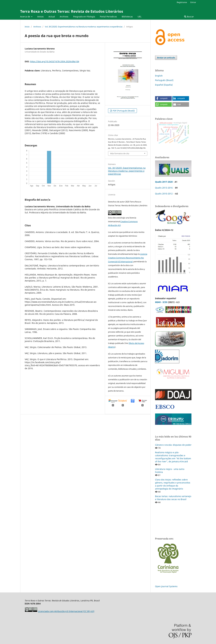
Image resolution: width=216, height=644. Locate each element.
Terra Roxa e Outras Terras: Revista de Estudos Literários (72, 11)
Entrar (193, 2)
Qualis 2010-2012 (164, 194)
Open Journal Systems (166, 586)
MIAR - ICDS (161, 302)
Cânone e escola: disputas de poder (173, 445)
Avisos (40, 17)
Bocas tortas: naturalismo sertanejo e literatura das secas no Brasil (173, 498)
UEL (140, 17)
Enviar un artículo (166, 58)
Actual (52, 17)
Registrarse (182, 2)
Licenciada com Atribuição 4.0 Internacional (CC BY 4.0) (66, 611)
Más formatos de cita (120, 153)
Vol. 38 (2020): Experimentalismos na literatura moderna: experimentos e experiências (84, 27)
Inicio (27, 27)
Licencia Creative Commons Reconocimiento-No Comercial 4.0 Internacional (128, 258)
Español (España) (164, 85)
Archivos (64, 17)
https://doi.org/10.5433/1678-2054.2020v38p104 (55, 61)
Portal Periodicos (108, 17)
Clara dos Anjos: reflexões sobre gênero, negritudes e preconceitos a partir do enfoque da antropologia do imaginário (173, 484)
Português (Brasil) (164, 80)
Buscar (189, 17)
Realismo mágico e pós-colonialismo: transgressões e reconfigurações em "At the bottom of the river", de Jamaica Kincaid (173, 457)
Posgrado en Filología (84, 17)
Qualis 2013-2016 (164, 188)
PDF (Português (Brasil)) (124, 111)
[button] (163, 98)
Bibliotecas (127, 17)
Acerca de (25, 17)
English (159, 76)
